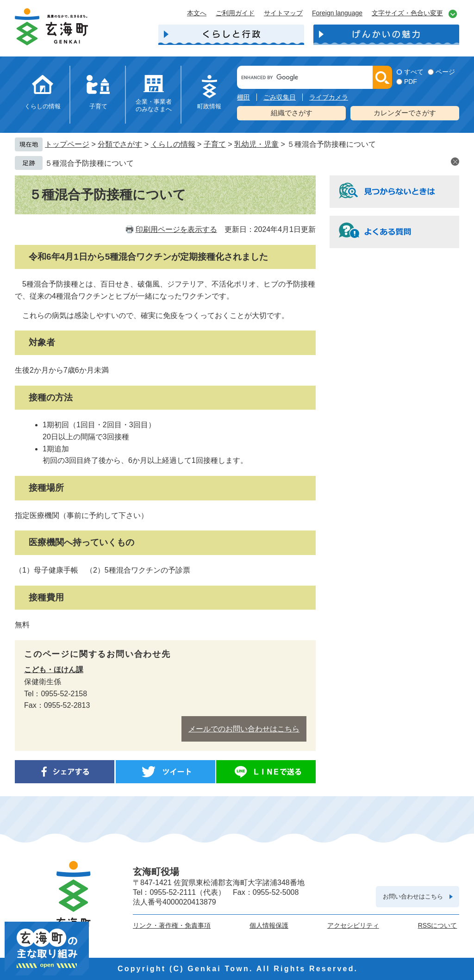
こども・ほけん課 (54, 670)
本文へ (197, 13)
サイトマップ (283, 13)
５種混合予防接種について (89, 163)
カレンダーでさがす (405, 113)
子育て (98, 106)
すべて (414, 72)
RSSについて (438, 925)
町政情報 (209, 106)
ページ (445, 72)
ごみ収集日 (280, 97)
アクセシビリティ (353, 925)
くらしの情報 (43, 106)
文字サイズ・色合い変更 (407, 13)
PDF (411, 81)
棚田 (243, 97)
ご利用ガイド (235, 13)
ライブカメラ (329, 97)
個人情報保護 (269, 925)
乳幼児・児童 (256, 144)
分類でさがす (120, 144)
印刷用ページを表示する (176, 229)
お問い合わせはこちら (413, 896)
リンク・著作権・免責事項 (172, 925)
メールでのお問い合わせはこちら (244, 729)
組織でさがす (292, 113)
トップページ (67, 144)
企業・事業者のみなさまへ (154, 105)
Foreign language (337, 13)
